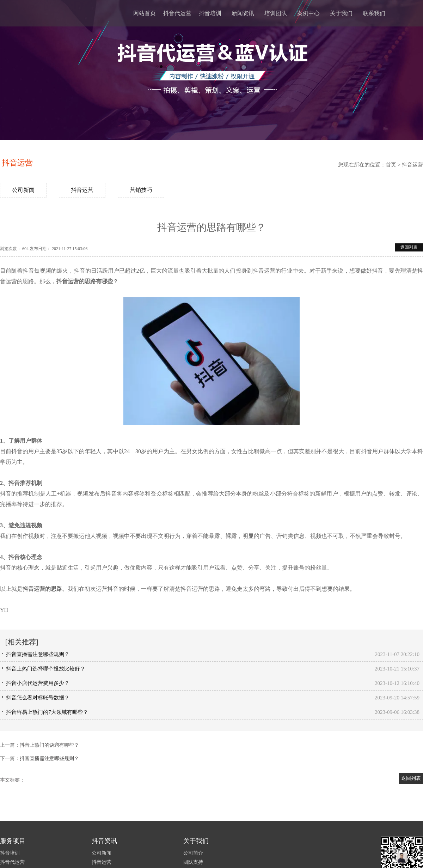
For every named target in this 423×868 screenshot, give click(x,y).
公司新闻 (23, 190)
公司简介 (193, 853)
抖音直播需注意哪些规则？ (38, 654)
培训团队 (276, 13)
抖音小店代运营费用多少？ (38, 683)
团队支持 (193, 862)
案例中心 (308, 13)
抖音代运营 (177, 13)
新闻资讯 (243, 13)
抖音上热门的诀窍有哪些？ (49, 745)
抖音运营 (17, 163)
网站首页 (145, 13)
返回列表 (409, 247)
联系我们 (374, 13)
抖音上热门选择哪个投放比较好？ (46, 669)
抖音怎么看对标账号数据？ (38, 698)
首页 (391, 165)
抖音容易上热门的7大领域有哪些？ (47, 712)
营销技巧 (141, 190)
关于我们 (341, 13)
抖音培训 (210, 13)
